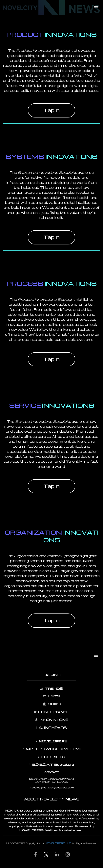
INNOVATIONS (51, 720)
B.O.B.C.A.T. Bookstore (51, 765)
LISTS (52, 696)
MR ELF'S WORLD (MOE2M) (52, 749)
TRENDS (51, 689)
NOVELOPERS (52, 741)
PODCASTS (52, 757)
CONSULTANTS (51, 712)
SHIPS (52, 704)
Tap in (51, 110)
